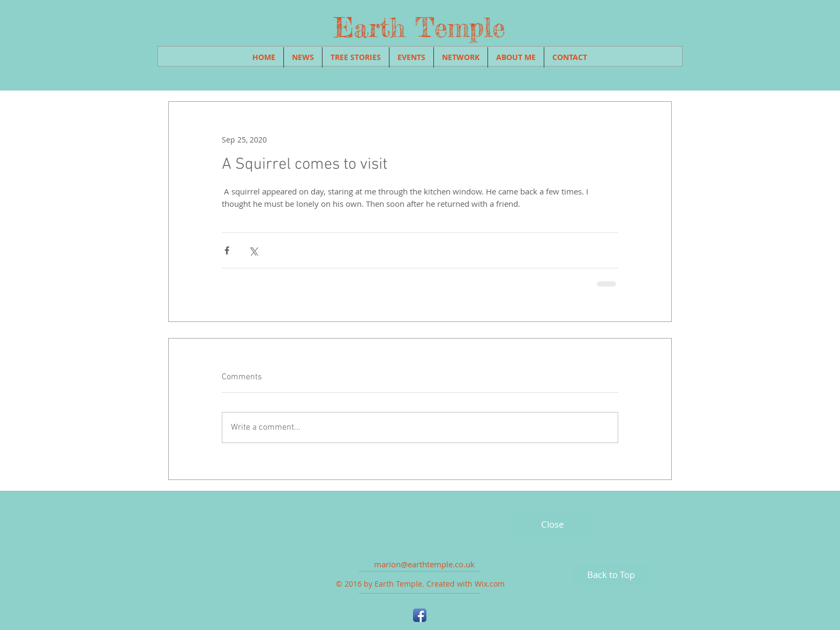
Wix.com (490, 584)
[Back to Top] (611, 575)
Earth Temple (419, 27)
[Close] (552, 524)
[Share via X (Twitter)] (253, 250)
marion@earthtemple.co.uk (424, 564)
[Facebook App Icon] (420, 615)
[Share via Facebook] (227, 250)
